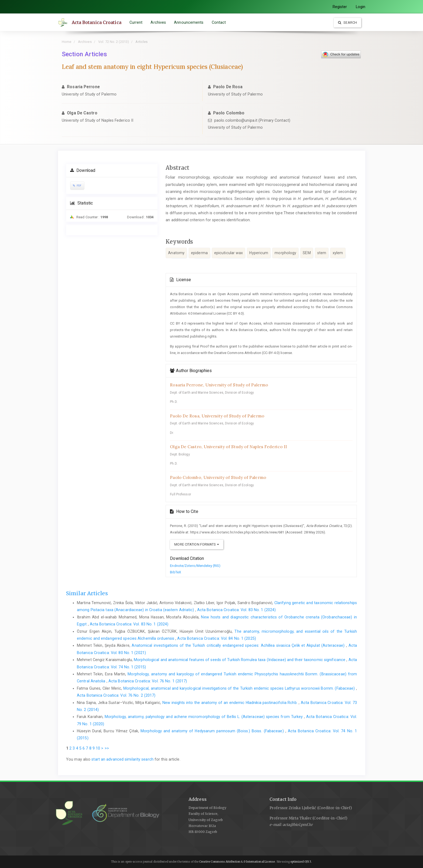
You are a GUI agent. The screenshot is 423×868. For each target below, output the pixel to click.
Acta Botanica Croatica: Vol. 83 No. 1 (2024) (236, 610)
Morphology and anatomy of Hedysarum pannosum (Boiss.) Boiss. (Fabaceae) (213, 731)
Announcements (189, 22)
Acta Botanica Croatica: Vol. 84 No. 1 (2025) (216, 638)
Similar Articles (87, 593)
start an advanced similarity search (122, 759)
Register (340, 7)
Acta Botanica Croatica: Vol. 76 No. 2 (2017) (116, 695)
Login (361, 7)
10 (98, 748)
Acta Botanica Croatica (97, 22)
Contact (219, 22)
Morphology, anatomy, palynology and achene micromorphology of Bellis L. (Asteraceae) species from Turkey (204, 717)
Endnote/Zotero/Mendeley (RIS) (195, 566)
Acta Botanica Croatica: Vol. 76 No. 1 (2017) (148, 681)
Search (347, 23)
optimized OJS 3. (301, 862)
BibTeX (175, 572)
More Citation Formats (197, 544)
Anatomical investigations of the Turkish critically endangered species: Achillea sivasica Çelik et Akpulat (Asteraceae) (239, 645)
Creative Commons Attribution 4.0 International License (237, 862)
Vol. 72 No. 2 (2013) (114, 42)
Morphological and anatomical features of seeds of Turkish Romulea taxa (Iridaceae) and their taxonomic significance (240, 660)
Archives (158, 22)
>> (107, 748)
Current (136, 22)
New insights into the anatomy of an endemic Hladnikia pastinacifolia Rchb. (231, 703)
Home (66, 42)
